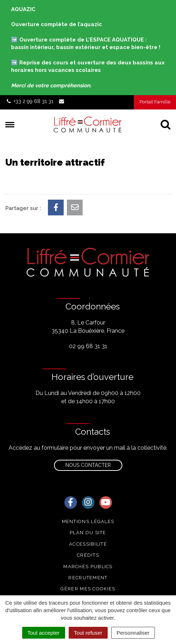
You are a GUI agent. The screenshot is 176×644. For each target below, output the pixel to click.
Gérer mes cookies (88, 589)
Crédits (88, 555)
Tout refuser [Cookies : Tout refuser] (88, 633)
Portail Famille (155, 102)
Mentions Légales (88, 521)
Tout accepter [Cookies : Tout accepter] (44, 633)
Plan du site (88, 533)
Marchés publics (88, 567)
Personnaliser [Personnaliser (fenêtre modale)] (133, 633)
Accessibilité (88, 544)
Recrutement (88, 578)
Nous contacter (88, 465)
